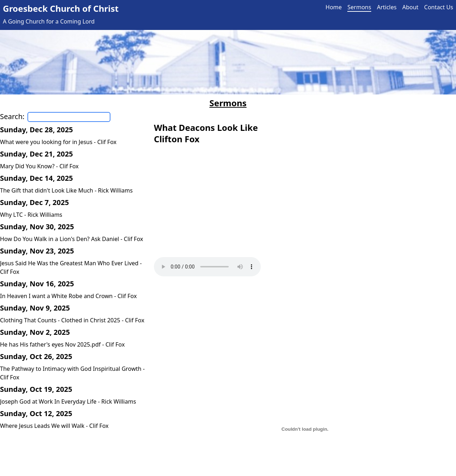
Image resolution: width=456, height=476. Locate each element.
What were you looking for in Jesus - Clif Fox (58, 142)
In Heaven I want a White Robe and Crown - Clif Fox (68, 296)
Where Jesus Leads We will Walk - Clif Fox (54, 426)
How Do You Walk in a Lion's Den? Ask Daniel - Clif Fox (72, 239)
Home (334, 7)
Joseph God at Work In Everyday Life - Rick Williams (68, 401)
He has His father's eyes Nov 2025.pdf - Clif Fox (62, 344)
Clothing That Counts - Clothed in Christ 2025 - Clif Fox (72, 320)
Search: (12, 116)
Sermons (359, 7)
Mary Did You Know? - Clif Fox (39, 166)
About (410, 7)
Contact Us (439, 7)
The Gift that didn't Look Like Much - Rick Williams (66, 190)
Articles (387, 7)
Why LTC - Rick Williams (31, 215)
